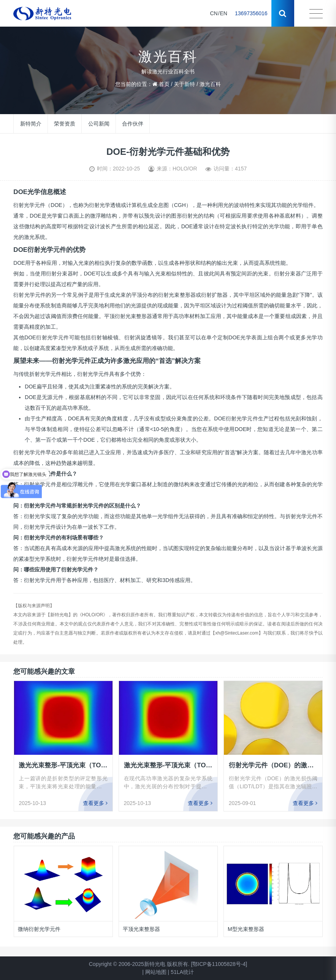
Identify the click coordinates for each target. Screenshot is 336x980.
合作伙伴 (133, 124)
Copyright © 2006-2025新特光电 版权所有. (139, 964)
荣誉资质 (65, 124)
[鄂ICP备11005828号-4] (219, 964)
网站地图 (156, 972)
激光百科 (210, 84)
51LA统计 (182, 972)
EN (224, 13)
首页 (164, 84)
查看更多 (95, 803)
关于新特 (184, 84)
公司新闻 (99, 124)
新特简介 (31, 124)
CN (214, 13)
